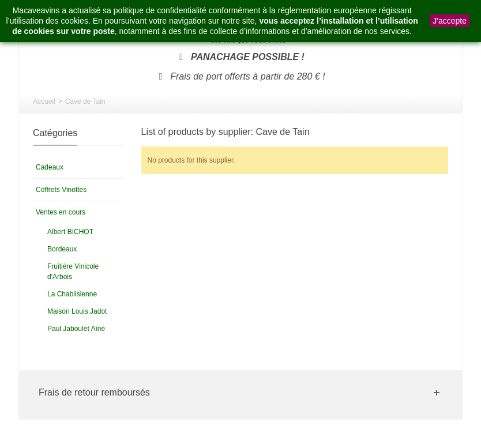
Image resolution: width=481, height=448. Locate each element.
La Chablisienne (72, 294)
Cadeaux (50, 167)
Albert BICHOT (70, 232)
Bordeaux (62, 249)
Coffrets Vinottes (61, 190)
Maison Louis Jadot (77, 311)
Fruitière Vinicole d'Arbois (73, 272)
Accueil (44, 101)
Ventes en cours (61, 212)
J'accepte (450, 21)
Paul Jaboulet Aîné (76, 329)
